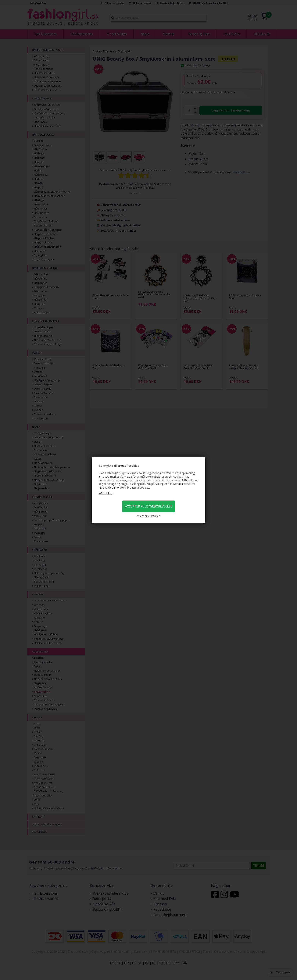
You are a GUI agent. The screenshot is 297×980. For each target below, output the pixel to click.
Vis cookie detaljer (148, 516)
